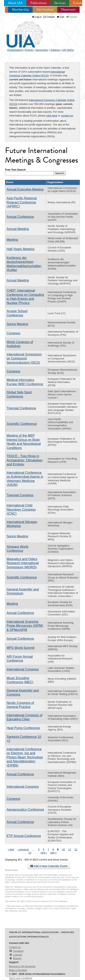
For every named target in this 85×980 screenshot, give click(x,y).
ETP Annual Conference (24, 836)
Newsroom (68, 9)
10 (63, 849)
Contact (49, 17)
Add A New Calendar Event (49, 866)
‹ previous (23, 849)
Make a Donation (18, 970)
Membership (20, 9)
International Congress (23, 669)
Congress (13, 333)
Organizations (15, 50)
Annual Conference (20, 217)
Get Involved (45, 9)
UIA (20, 32)
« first (11, 849)
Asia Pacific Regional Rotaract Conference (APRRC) (22, 202)
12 (76, 849)
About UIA (15, 3)
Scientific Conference (22, 424)
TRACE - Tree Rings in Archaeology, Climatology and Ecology (25, 460)
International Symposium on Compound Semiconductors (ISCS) (24, 358)
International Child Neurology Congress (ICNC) (21, 509)
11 (70, 849)
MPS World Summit (20, 648)
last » (53, 853)
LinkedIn (16, 955)
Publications (38, 3)
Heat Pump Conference (23, 728)
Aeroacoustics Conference (25, 810)
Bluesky (15, 958)
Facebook (16, 951)
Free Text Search (15, 170)
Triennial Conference (21, 408)
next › (44, 853)
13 (30, 853)
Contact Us (15, 947)
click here (52, 116)
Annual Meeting (18, 229)
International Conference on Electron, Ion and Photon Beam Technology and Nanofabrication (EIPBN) (25, 757)
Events (78, 3)
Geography (42, 50)
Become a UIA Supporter (22, 966)
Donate (72, 17)
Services (60, 3)
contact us (67, 116)
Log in (38, 17)
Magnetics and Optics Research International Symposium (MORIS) (23, 563)
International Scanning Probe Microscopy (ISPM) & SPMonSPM (25, 626)
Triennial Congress (20, 495)
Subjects (55, 50)
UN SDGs (68, 50)
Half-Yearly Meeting (20, 249)
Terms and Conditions (21, 978)
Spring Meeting (17, 324)
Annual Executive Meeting (25, 189)
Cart (60, 17)
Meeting (12, 240)
